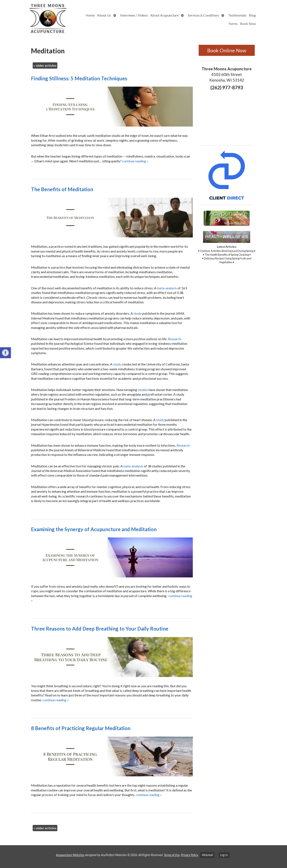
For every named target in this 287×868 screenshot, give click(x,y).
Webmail (207, 855)
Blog (252, 15)
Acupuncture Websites (70, 855)
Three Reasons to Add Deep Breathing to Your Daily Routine (100, 629)
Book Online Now (227, 50)
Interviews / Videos (134, 15)
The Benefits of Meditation (62, 189)
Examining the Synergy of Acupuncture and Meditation (94, 529)
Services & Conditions (203, 15)
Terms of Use (172, 855)
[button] (5, 353)
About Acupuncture (164, 15)
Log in (224, 855)
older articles (45, 65)
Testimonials (237, 15)
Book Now (248, 24)
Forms (233, 24)
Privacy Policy (189, 855)
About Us (104, 15)
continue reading (135, 161)
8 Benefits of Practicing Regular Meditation (81, 728)
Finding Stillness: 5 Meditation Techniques (79, 78)
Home (90, 15)
